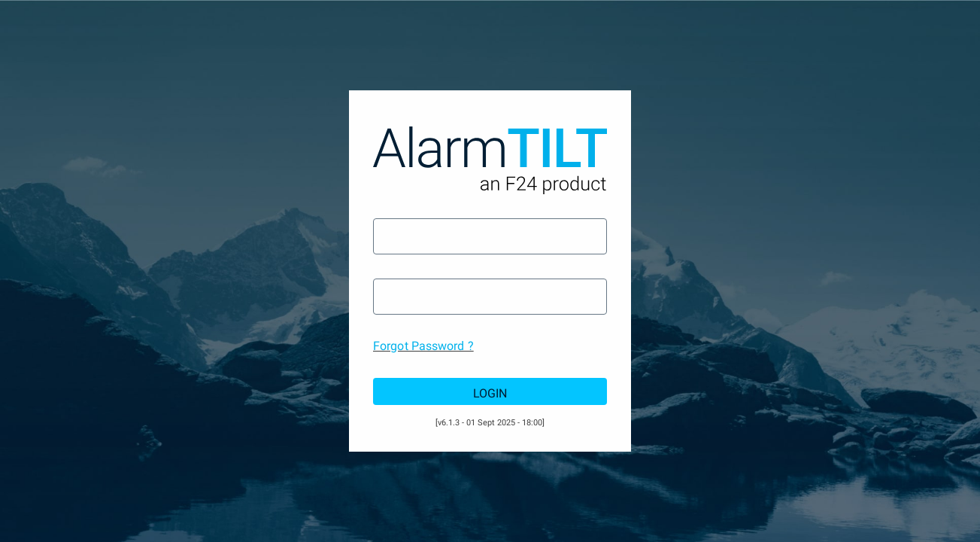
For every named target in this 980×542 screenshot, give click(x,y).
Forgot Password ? (423, 346)
